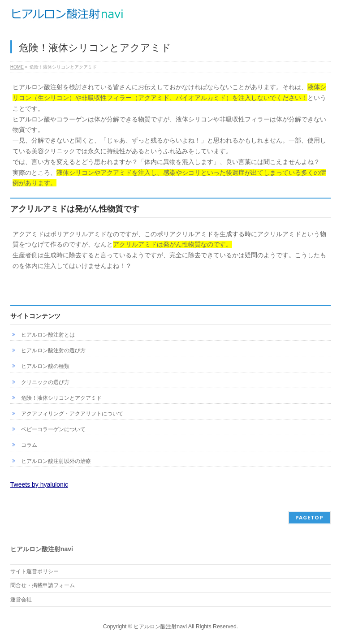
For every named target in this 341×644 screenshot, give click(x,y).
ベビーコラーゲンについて (53, 429)
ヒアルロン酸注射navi (160, 627)
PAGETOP (309, 517)
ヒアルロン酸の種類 (45, 366)
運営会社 (21, 600)
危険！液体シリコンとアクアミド (61, 398)
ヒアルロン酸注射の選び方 (53, 350)
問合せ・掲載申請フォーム (43, 585)
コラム (29, 445)
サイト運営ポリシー (35, 571)
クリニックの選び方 (45, 382)
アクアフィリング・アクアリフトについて (72, 414)
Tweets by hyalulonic (39, 484)
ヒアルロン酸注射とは (48, 335)
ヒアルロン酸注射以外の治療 (56, 461)
